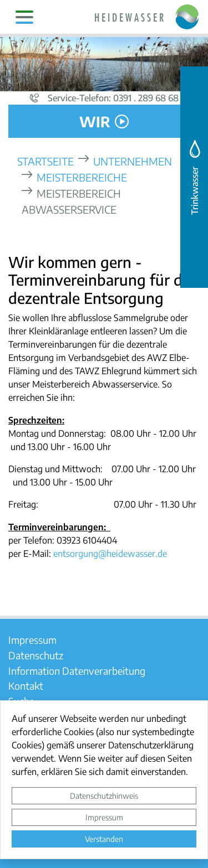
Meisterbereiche (82, 177)
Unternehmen (133, 161)
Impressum (104, 817)
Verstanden (104, 839)
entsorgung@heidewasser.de (110, 553)
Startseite (45, 161)
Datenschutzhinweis (104, 795)
